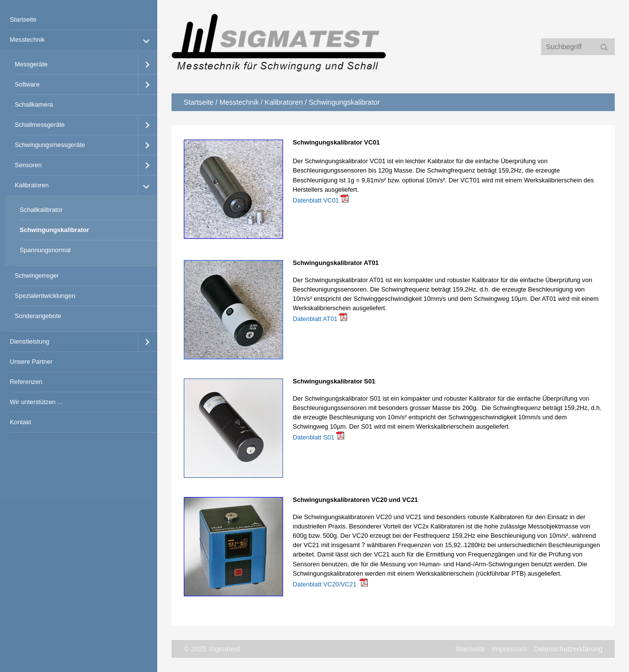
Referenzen (26, 382)
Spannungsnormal (45, 250)
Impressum (509, 649)
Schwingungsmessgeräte (50, 145)
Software (27, 84)
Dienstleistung (29, 341)
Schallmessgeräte (40, 125)
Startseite (23, 19)
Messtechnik (27, 40)
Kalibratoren (32, 185)
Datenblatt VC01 (316, 200)
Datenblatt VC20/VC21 (325, 584)
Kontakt (20, 422)
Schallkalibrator (41, 210)
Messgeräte (31, 64)
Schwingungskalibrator (55, 230)
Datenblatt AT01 (315, 319)
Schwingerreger (37, 276)
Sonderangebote (38, 316)
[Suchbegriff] (578, 47)
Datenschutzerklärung (568, 649)
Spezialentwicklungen (45, 296)
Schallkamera (34, 104)
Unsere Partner (31, 362)
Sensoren (28, 165)
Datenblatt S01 (314, 437)
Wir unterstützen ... (36, 402)
